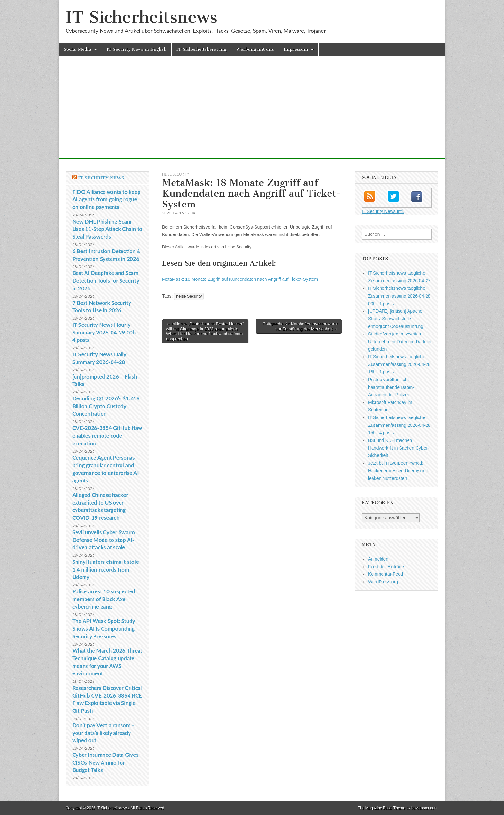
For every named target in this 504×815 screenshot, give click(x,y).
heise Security (175, 174)
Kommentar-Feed (386, 574)
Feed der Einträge (386, 567)
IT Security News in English (137, 49)
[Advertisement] (252, 114)
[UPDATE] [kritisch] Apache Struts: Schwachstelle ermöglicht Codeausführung (396, 319)
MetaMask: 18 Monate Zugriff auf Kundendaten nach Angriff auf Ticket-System (240, 279)
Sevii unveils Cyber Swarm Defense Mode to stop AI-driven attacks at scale (104, 540)
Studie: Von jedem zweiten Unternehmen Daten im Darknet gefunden (400, 341)
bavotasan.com (424, 808)
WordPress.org (383, 582)
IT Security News (101, 178)
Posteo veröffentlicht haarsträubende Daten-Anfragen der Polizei (391, 387)
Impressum (296, 49)
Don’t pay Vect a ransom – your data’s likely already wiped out (104, 733)
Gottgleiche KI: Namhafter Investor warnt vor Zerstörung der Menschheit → (300, 326)
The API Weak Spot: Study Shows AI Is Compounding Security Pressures (104, 628)
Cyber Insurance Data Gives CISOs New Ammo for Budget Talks (105, 762)
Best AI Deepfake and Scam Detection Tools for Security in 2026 (106, 280)
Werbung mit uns (255, 49)
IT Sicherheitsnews (141, 17)
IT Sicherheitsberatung (201, 49)
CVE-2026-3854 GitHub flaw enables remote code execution (107, 435)
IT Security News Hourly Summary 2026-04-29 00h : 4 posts (105, 332)
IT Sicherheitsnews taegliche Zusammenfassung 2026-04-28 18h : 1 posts (399, 364)
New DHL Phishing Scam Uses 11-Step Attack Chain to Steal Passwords (107, 229)
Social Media (78, 49)
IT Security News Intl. (383, 211)
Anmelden (378, 559)
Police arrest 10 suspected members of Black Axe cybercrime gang (104, 599)
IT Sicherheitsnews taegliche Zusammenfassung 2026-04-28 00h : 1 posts (399, 296)
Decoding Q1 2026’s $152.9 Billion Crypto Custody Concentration (106, 406)
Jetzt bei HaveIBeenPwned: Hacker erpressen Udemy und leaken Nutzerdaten (398, 471)
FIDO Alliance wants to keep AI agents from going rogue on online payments (106, 199)
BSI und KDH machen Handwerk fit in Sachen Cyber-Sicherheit (399, 448)
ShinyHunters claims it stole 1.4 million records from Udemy (106, 569)
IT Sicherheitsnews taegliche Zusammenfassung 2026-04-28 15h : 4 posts (399, 425)
